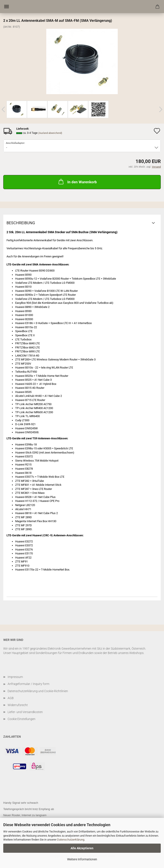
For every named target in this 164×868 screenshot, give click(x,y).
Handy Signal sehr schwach (21, 803)
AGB (11, 698)
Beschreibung (21, 223)
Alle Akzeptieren (82, 848)
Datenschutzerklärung (71, 840)
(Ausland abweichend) (50, 133)
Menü (7, 7)
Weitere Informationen (82, 859)
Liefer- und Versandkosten (25, 712)
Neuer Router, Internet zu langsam (25, 815)
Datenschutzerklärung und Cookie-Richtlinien (38, 691)
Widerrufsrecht (18, 705)
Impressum (15, 677)
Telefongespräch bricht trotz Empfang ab (29, 809)
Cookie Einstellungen (22, 719)
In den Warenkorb (77, 182)
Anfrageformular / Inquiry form (28, 684)
